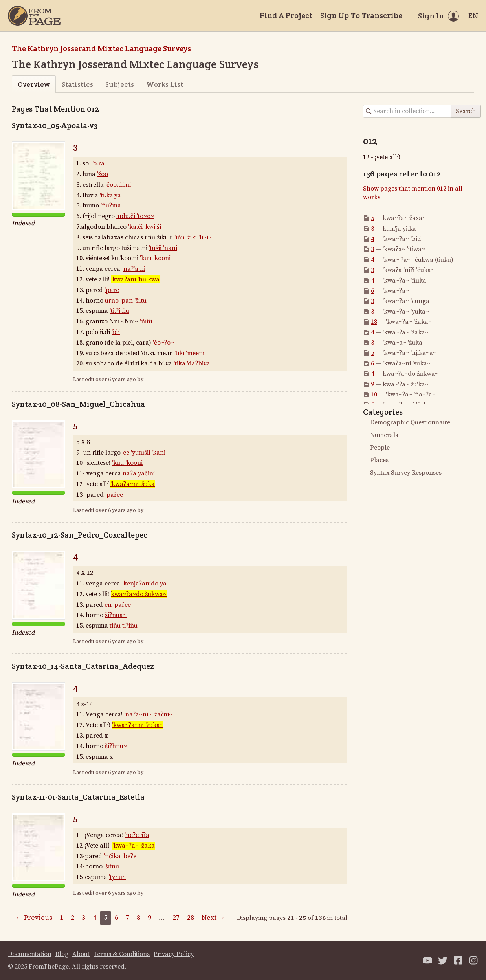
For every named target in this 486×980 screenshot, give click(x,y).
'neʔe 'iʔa (137, 835)
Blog (62, 954)
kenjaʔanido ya (145, 584)
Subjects (120, 84)
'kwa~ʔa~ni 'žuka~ (138, 725)
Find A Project (286, 15)
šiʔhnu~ (116, 746)
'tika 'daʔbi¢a (192, 363)
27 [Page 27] (176, 918)
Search (466, 111)
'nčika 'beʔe (120, 856)
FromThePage (49, 967)
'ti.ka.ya (110, 195)
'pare (112, 290)
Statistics (77, 84)
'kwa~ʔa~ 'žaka (134, 846)
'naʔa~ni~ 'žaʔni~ (148, 714)
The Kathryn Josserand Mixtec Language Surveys (101, 48)
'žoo (103, 174)
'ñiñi (146, 321)
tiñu (115, 626)
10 (374, 395)
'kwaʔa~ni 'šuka (133, 484)
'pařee (114, 495)
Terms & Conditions (122, 954)
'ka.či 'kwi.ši (145, 227)
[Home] (34, 16)
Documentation (30, 954)
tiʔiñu (130, 626)
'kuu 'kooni (155, 258)
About (81, 954)
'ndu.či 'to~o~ (135, 216)
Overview (34, 84)
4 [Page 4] (94, 918)
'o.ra (98, 163)
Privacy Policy (174, 954)
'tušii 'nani (163, 248)
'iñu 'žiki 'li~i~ (193, 237)
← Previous (34, 918)
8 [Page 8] (138, 918)
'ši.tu (140, 301)
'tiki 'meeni (189, 353)
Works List (165, 84)
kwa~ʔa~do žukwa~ (139, 594)
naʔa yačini (139, 473)
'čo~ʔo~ (163, 343)
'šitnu (112, 866)
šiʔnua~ (116, 615)
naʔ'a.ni (134, 269)
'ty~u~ (117, 877)
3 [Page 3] (83, 918)
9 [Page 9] (149, 918)
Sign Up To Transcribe (361, 15)
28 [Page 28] (191, 918)
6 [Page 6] (116, 918)
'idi (116, 332)
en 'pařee (118, 605)
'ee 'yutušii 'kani (144, 453)
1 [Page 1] (61, 918)
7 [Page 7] (127, 918)
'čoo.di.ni (118, 185)
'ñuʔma (111, 206)
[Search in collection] (407, 111)
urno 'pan (119, 301)
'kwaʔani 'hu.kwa (135, 279)
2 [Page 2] (72, 918)
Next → (213, 918)
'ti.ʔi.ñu (119, 311)
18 (374, 322)
